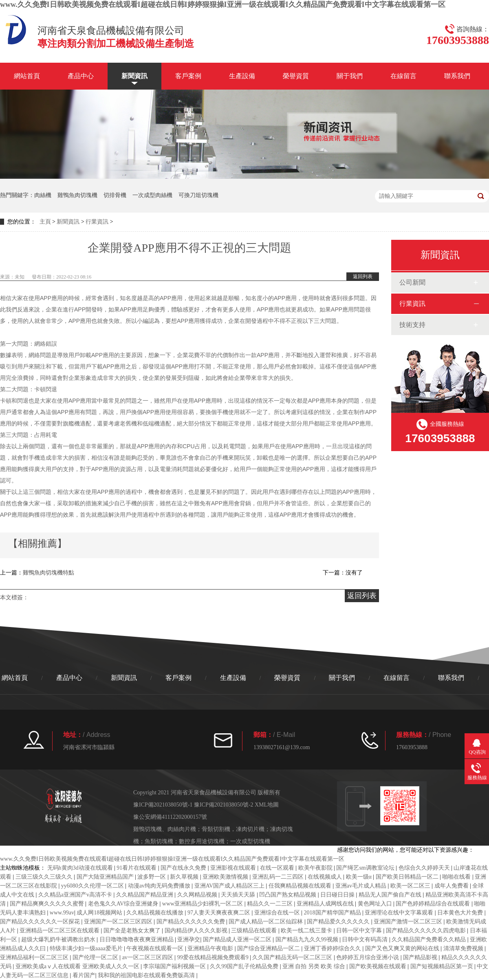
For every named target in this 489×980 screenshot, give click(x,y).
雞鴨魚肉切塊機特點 (48, 573)
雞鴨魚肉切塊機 (77, 195)
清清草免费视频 (464, 948)
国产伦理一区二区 (96, 957)
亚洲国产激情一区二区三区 (409, 922)
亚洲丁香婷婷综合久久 (333, 948)
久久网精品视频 (198, 895)
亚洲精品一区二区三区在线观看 (60, 931)
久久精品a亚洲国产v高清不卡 (76, 895)
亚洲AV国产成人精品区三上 (230, 886)
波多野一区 (152, 877)
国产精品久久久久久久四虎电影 (427, 931)
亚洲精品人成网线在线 (326, 904)
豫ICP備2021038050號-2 (224, 805)
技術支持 (412, 325)
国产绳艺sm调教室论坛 (366, 868)
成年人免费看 (452, 886)
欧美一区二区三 (411, 886)
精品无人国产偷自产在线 (391, 895)
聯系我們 (457, 76)
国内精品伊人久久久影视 (197, 931)
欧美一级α (360, 877)
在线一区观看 (278, 868)
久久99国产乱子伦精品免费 (245, 966)
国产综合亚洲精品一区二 (269, 948)
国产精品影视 (421, 957)
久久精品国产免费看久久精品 (430, 939)
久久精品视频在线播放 (156, 913)
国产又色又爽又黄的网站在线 (403, 948)
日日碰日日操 (338, 895)
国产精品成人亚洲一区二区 (238, 939)
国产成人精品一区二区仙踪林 (267, 922)
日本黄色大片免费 (461, 913)
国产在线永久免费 (184, 868)
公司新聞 (412, 282)
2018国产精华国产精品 (333, 913)
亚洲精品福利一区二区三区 (35, 957)
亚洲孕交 (189, 939)
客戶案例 (188, 76)
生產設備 (242, 76)
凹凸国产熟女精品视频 (289, 895)
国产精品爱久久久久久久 (339, 922)
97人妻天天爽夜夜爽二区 (220, 913)
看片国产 (84, 975)
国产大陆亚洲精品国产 (106, 877)
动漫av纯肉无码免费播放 (160, 886)
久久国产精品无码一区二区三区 (293, 957)
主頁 (45, 222)
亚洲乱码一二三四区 (279, 877)
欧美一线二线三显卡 (307, 931)
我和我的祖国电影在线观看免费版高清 (147, 975)
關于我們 (350, 76)
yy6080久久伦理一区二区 (93, 886)
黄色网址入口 (376, 904)
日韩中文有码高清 (366, 939)
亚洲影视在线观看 (234, 868)
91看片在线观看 (137, 868)
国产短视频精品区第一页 (443, 966)
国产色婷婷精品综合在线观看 (434, 904)
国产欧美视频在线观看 (379, 966)
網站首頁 (27, 76)
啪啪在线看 (457, 877)
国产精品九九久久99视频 (308, 939)
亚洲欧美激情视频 (226, 877)
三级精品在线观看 (255, 931)
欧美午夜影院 (316, 868)
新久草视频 (185, 877)
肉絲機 (43, 195)
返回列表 (363, 276)
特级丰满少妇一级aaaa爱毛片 (87, 948)
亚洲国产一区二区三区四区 (119, 922)
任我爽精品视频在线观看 (301, 886)
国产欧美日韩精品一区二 (408, 877)
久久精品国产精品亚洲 (145, 895)
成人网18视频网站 (100, 913)
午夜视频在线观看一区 (156, 948)
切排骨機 (115, 195)
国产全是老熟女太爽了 (133, 931)
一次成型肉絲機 (152, 195)
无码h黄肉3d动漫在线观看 (81, 868)
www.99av (62, 913)
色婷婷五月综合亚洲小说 (368, 957)
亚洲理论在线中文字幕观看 (400, 913)
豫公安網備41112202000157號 (170, 817)
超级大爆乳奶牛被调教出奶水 (59, 939)
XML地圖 (267, 805)
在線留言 (403, 76)
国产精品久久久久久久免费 (192, 922)
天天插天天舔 (239, 895)
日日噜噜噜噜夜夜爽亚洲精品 (137, 939)
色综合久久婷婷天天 (425, 868)
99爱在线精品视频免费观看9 (214, 957)
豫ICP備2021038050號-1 (163, 805)
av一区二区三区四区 (149, 957)
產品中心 (81, 76)
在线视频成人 (326, 877)
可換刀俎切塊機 (198, 195)
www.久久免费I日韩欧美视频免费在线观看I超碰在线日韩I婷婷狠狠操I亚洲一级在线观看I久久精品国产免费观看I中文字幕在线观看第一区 (223, 4)
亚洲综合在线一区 (278, 913)
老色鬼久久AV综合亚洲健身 (124, 904)
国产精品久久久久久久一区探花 (41, 922)
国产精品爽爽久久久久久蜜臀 (48, 904)
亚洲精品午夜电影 (211, 948)
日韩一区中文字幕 (360, 931)
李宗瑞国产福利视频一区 (175, 966)
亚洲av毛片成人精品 (362, 886)
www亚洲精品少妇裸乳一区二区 (203, 904)
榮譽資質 (296, 76)
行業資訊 (97, 222)
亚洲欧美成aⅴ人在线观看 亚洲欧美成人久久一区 (78, 966)
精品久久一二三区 (271, 904)
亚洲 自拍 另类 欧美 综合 (315, 966)
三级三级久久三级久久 (45, 877)
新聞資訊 (134, 76)
